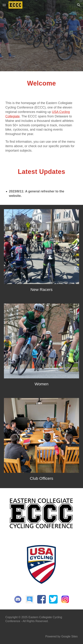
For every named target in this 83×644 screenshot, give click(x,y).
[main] (41, 87)
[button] (4, 5)
